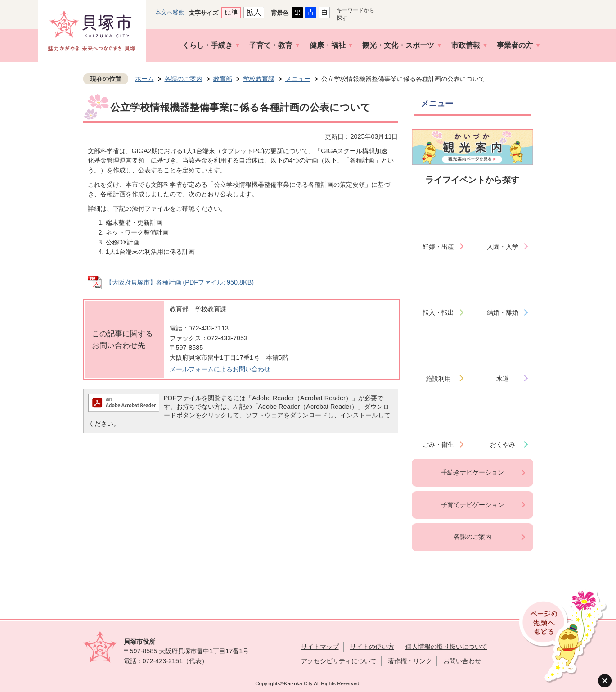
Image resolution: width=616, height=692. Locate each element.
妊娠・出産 (438, 247)
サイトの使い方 (372, 647)
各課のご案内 (184, 79)
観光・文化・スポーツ (398, 45)
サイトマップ (320, 647)
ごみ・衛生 (438, 444)
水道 (503, 379)
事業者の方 (515, 45)
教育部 (223, 79)
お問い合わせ (462, 661)
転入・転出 (438, 312)
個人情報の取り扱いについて (446, 647)
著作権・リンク (410, 661)
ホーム (144, 79)
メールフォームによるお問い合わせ (220, 369)
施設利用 (438, 379)
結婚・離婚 (503, 312)
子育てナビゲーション (472, 505)
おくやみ (503, 444)
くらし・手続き (207, 45)
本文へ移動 (170, 12)
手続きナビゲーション (472, 472)
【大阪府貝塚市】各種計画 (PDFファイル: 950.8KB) (180, 282)
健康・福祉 (328, 45)
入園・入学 (503, 247)
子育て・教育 (271, 45)
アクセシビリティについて (339, 661)
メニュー (298, 79)
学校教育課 (259, 79)
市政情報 (466, 45)
